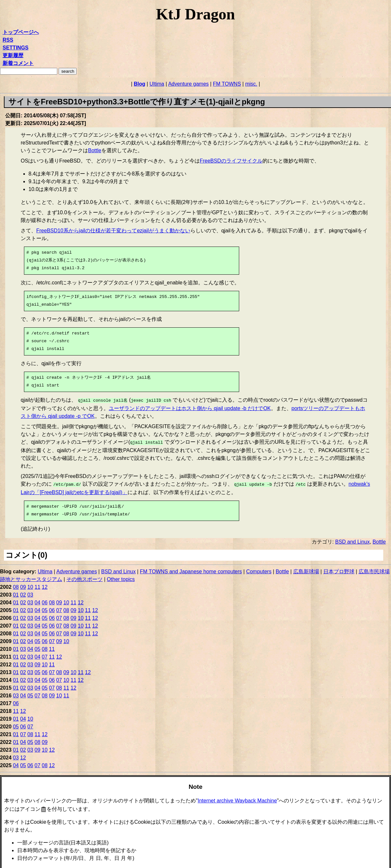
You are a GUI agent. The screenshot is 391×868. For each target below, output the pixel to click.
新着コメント (18, 63)
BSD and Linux (352, 540)
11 (38, 585)
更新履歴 (13, 55)
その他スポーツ (84, 577)
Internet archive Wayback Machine (237, 799)
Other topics (121, 577)
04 (38, 601)
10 (30, 585)
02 (23, 593)
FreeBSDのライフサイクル (231, 161)
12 (45, 585)
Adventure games (188, 84)
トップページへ (21, 32)
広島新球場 (306, 570)
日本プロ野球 (339, 570)
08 (16, 585)
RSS (8, 40)
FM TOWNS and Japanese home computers (191, 570)
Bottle (95, 150)
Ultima (157, 84)
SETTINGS (16, 48)
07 (59, 608)
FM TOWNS (227, 84)
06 (45, 601)
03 (30, 593)
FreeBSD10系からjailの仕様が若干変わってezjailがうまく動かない (113, 231)
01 (16, 593)
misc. (251, 84)
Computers (259, 570)
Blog (140, 84)
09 (23, 585)
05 (45, 608)
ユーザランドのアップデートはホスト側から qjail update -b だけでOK (190, 408)
